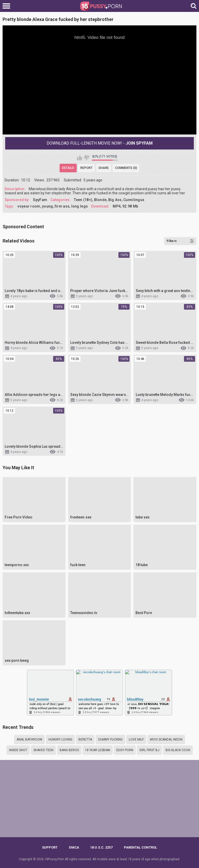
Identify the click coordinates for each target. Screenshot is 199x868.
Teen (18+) (83, 200)
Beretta (85, 739)
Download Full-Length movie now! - (100, 143)
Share (104, 168)
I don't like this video (86, 158)
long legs (80, 206)
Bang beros (69, 750)
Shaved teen (43, 750)
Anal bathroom (29, 739)
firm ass (62, 206)
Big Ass (115, 200)
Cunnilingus (134, 200)
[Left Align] (8, 6)
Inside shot (18, 750)
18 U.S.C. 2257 (101, 847)
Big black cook (178, 750)
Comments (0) (126, 168)
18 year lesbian (98, 750)
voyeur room (29, 206)
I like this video (80, 158)
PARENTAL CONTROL (140, 847)
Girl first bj (149, 750)
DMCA (74, 847)
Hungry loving (60, 739)
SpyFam (40, 200)
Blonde (100, 200)
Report (86, 168)
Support (50, 847)
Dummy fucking (110, 739)
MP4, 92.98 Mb (125, 206)
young (48, 206)
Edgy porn (125, 750)
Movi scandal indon (166, 739)
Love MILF (136, 739)
